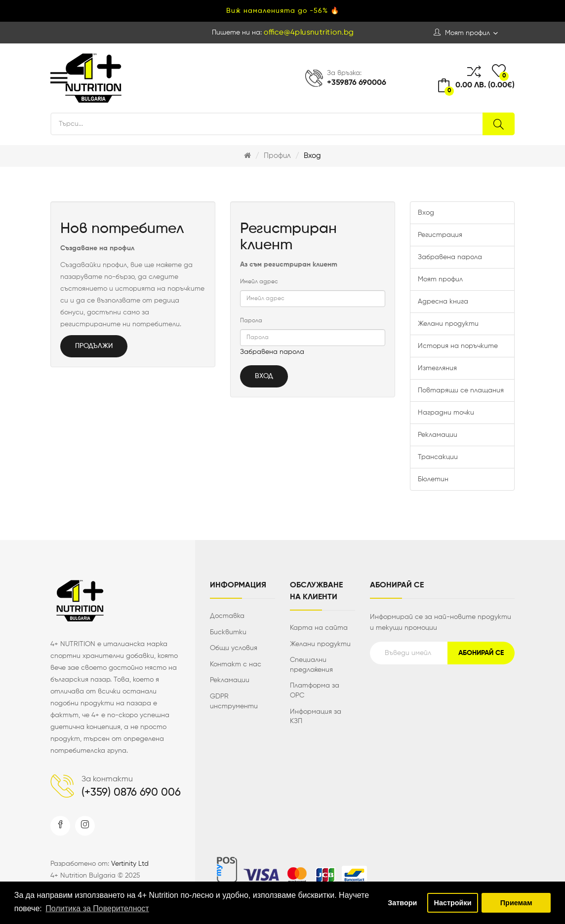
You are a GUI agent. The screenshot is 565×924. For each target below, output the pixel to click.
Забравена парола (272, 352)
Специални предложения (311, 665)
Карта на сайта (319, 628)
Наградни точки (446, 413)
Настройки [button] (453, 903)
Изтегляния (437, 368)
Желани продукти (448, 324)
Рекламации (438, 435)
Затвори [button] (402, 903)
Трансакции (438, 457)
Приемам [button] (516, 903)
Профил (277, 156)
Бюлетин (433, 479)
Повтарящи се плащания (461, 390)
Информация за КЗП (316, 717)
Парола (251, 321)
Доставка (227, 616)
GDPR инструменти (234, 701)
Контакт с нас (236, 664)
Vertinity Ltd (130, 864)
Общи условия (234, 648)
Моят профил (440, 279)
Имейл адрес (259, 282)
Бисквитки (228, 632)
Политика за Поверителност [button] (97, 908)
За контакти (107, 779)
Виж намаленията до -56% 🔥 (283, 11)
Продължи (94, 346)
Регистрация (440, 235)
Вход (312, 156)
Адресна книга (443, 302)
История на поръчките (458, 346)
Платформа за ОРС (315, 691)
